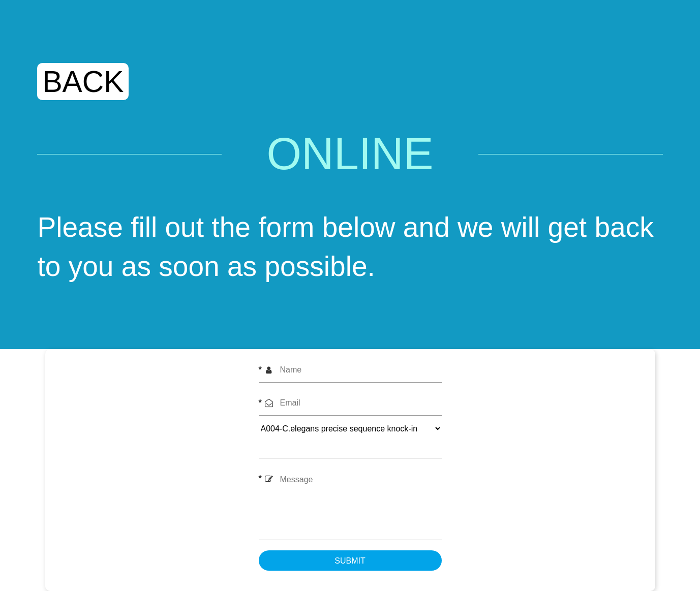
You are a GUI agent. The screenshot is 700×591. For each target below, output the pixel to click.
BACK (83, 82)
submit (350, 561)
